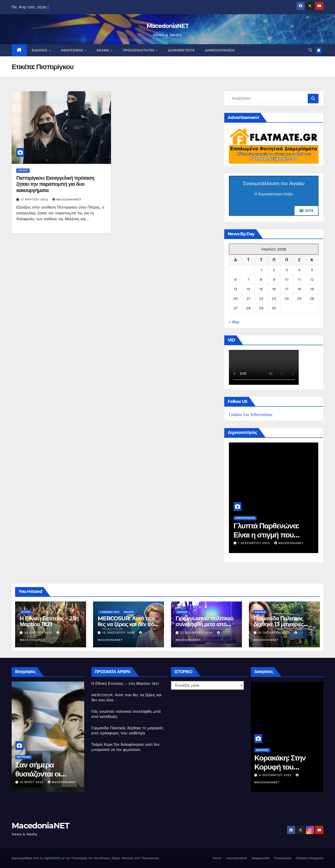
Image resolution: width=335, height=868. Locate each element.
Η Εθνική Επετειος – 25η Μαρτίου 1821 (49, 621)
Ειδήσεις (40, 50)
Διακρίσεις (296, 750)
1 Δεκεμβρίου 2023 (296, 543)
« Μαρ (234, 322)
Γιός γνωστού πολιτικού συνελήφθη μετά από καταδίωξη (204, 624)
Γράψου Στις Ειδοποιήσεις (251, 415)
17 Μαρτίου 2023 (35, 199)
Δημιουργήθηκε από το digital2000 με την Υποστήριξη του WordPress (61, 858)
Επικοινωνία (283, 858)
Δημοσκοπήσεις (220, 50)
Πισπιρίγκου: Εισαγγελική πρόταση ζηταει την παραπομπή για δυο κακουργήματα (55, 184)
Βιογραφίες (57, 757)
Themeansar (150, 858)
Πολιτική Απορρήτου (310, 858)
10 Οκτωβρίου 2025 (275, 633)
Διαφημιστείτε (181, 50)
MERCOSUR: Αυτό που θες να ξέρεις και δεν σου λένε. (127, 624)
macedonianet (236, 858)
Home (217, 858)
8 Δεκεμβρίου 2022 (309, 775)
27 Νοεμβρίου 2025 (197, 633)
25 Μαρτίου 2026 (39, 633)
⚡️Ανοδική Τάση (109, 612)
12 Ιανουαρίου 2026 (119, 633)
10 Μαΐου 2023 (66, 782)
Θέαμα (104, 50)
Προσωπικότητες (139, 50)
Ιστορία (26, 612)
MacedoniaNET (168, 26)
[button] (310, 50)
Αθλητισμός (72, 50)
